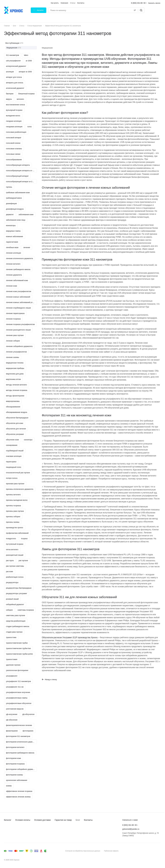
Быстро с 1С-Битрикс (147, 851)
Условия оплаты (23, 820)
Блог (78, 820)
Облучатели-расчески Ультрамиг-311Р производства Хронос (70, 637)
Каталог (8, 820)
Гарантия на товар (63, 820)
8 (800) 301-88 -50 (138, 3)
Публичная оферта (111, 851)
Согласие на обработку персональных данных (83, 851)
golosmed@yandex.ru (131, 829)
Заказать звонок (154, 3)
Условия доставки (42, 820)
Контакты (88, 820)
